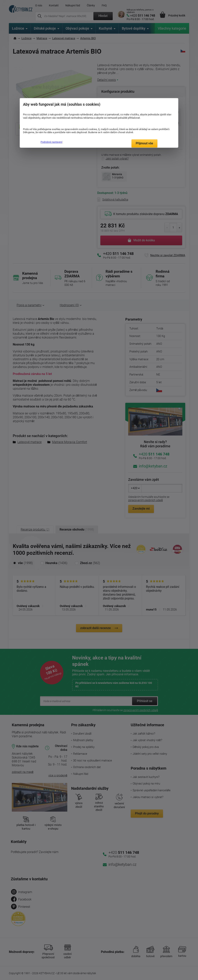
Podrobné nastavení (51, 142)
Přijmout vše (144, 143)
